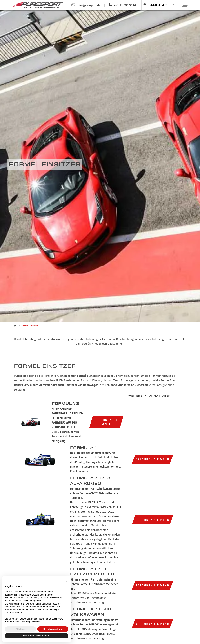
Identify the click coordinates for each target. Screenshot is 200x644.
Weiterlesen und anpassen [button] (37, 636)
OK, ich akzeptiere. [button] (53, 629)
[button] (184, 5)
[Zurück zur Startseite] (16, 325)
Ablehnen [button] (20, 629)
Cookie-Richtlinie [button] (23, 601)
